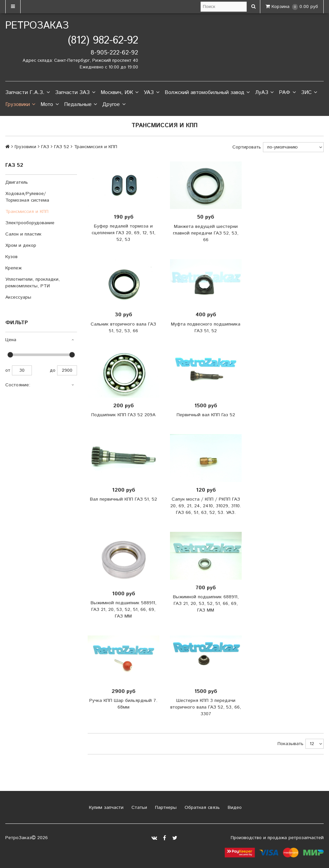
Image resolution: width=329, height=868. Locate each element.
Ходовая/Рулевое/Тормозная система (27, 197)
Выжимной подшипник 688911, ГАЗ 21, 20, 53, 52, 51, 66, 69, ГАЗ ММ (206, 604)
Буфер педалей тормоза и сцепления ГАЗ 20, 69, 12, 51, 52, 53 (123, 233)
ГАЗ (45, 147)
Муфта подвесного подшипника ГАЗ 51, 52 (206, 328)
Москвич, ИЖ (120, 93)
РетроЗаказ (37, 26)
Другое (114, 105)
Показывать (290, 744)
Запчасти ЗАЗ (75, 93)
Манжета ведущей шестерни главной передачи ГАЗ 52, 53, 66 (206, 233)
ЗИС (309, 93)
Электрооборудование (30, 223)
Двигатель (17, 182)
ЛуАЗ (264, 93)
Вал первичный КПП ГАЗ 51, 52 (123, 499)
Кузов (11, 257)
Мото (49, 105)
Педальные (81, 105)
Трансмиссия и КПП (27, 212)
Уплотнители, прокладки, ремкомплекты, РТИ (33, 283)
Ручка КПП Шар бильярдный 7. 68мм (123, 704)
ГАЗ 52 (62, 147)
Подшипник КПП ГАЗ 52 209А (123, 415)
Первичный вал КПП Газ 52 (206, 415)
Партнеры (165, 808)
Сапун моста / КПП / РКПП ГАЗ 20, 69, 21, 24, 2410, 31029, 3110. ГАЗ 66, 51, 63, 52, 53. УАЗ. (206, 506)
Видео (234, 808)
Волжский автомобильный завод (207, 93)
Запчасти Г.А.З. (28, 93)
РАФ (287, 93)
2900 (67, 370)
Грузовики (20, 105)
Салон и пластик (23, 234)
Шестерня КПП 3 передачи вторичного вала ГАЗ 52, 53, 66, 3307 (206, 707)
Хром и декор (21, 245)
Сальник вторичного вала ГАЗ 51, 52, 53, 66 (123, 328)
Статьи (138, 808)
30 (22, 370)
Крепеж (13, 268)
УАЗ (151, 93)
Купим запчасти (105, 808)
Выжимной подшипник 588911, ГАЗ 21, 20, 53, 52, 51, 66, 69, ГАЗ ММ (123, 610)
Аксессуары (18, 297)
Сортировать (247, 147)
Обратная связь (201, 808)
